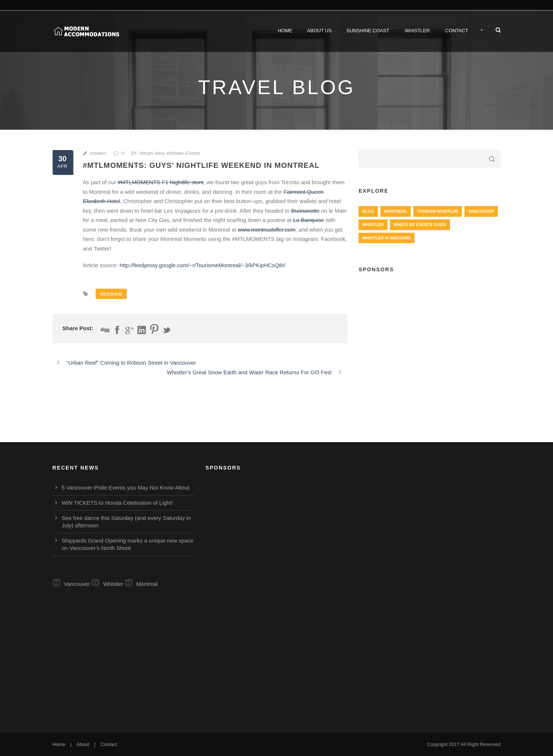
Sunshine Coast (368, 31)
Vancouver (71, 584)
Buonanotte (305, 211)
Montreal (111, 294)
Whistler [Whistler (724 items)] (373, 225)
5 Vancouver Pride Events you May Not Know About (126, 488)
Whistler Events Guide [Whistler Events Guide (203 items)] (420, 225)
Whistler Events (183, 153)
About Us (319, 31)
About (83, 744)
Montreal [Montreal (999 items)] (396, 211)
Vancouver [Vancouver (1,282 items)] (481, 211)
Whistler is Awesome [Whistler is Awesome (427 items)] (387, 238)
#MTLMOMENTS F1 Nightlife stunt (161, 182)
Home (285, 31)
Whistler (417, 31)
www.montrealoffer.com (267, 230)
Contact (457, 31)
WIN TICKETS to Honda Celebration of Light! (117, 503)
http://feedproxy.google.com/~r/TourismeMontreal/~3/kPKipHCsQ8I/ (202, 265)
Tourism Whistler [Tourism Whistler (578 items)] (438, 211)
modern (98, 153)
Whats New (152, 153)
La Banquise (308, 220)
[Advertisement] (429, 334)
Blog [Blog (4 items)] (368, 211)
